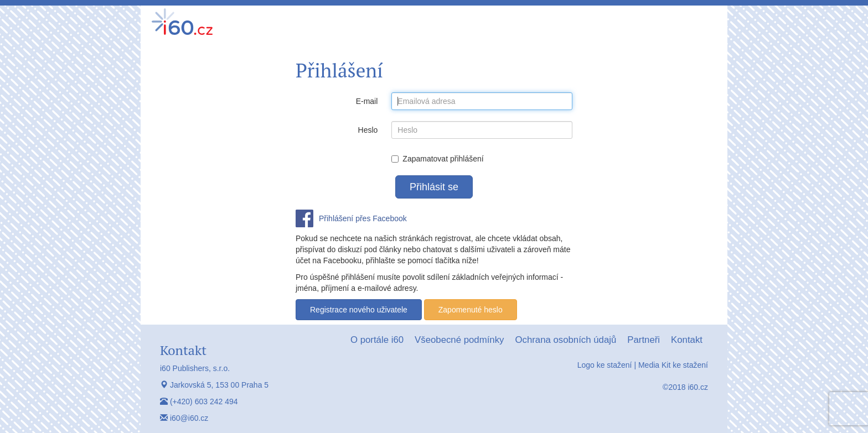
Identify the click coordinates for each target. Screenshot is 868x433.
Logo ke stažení (605, 365)
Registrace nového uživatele (359, 310)
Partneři (644, 340)
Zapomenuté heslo (471, 310)
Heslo (368, 130)
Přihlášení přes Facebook (363, 218)
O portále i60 (377, 340)
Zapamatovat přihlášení (437, 159)
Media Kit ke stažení (673, 365)
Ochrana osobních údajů (565, 340)
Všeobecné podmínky (459, 340)
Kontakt (687, 340)
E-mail (367, 101)
